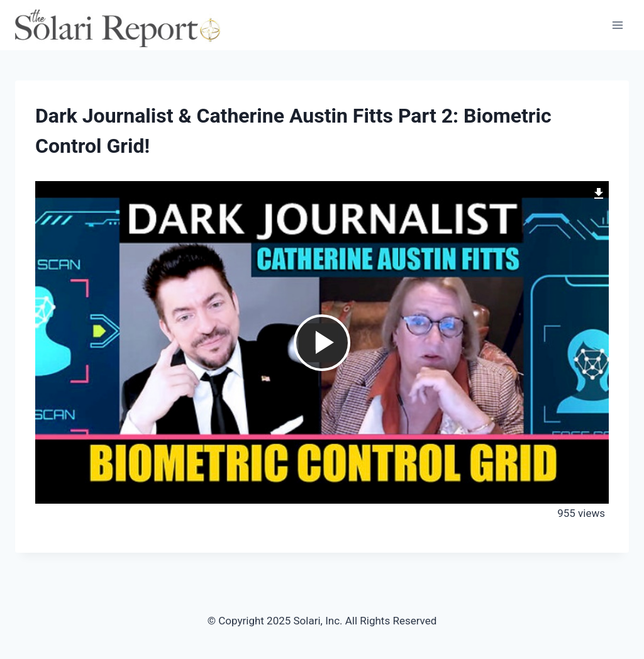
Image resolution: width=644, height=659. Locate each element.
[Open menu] (617, 25)
